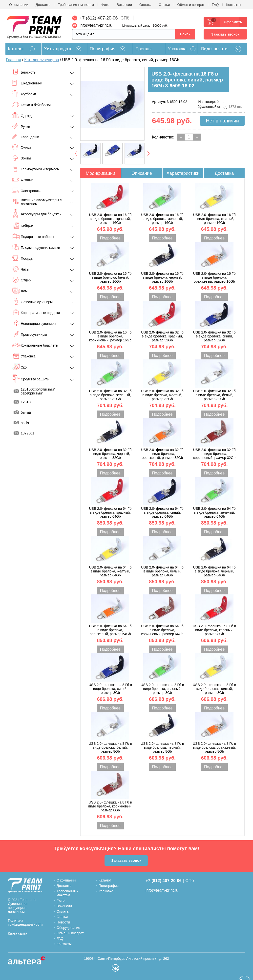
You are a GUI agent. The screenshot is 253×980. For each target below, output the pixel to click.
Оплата (145, 5)
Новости (63, 922)
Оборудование (68, 928)
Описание (142, 173)
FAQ (215, 5)
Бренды (143, 49)
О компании (19, 5)
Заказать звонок (225, 34)
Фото (105, 5)
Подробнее (110, 238)
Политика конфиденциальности (25, 922)
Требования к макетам (76, 5)
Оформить (231, 22)
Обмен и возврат (191, 5)
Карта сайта (18, 933)
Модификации (100, 173)
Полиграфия (103, 49)
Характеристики (183, 173)
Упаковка (177, 49)
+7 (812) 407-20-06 (99, 18)
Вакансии (124, 5)
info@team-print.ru (96, 25)
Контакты (233, 5)
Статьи (164, 5)
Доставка (43, 5)
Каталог (105, 880)
